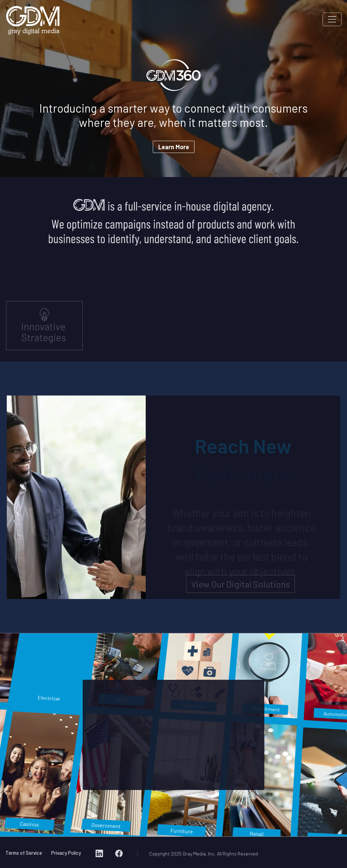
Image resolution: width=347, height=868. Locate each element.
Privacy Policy (66, 853)
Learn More (174, 147)
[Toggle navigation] (332, 19)
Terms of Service (24, 853)
